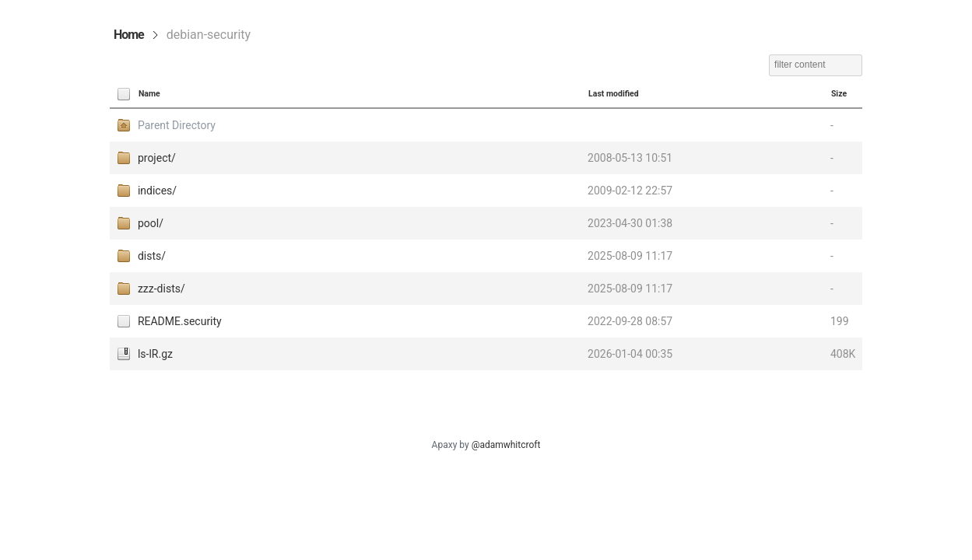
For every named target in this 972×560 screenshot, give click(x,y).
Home (129, 35)
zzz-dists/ (161, 289)
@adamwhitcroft (506, 445)
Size (839, 94)
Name (149, 94)
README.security (180, 321)
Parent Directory (177, 125)
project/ (157, 158)
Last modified (614, 94)
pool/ (151, 223)
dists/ (152, 256)
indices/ (157, 191)
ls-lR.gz (155, 354)
